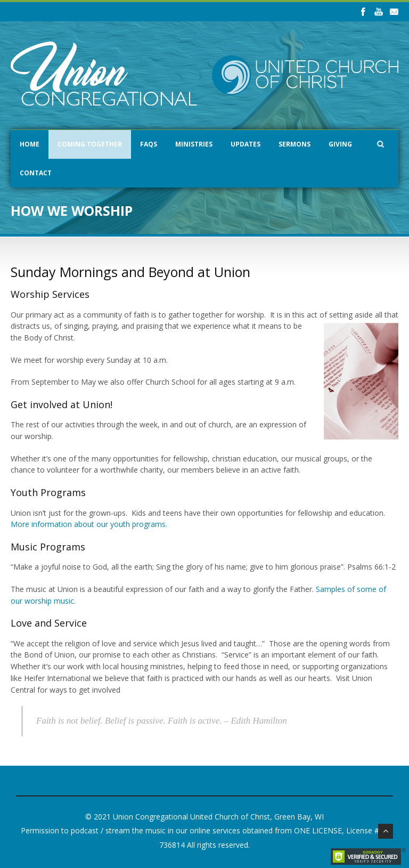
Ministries (194, 144)
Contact (36, 173)
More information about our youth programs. (89, 524)
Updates (246, 144)
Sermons (295, 144)
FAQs (149, 144)
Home (30, 144)
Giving (340, 144)
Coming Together (90, 144)
